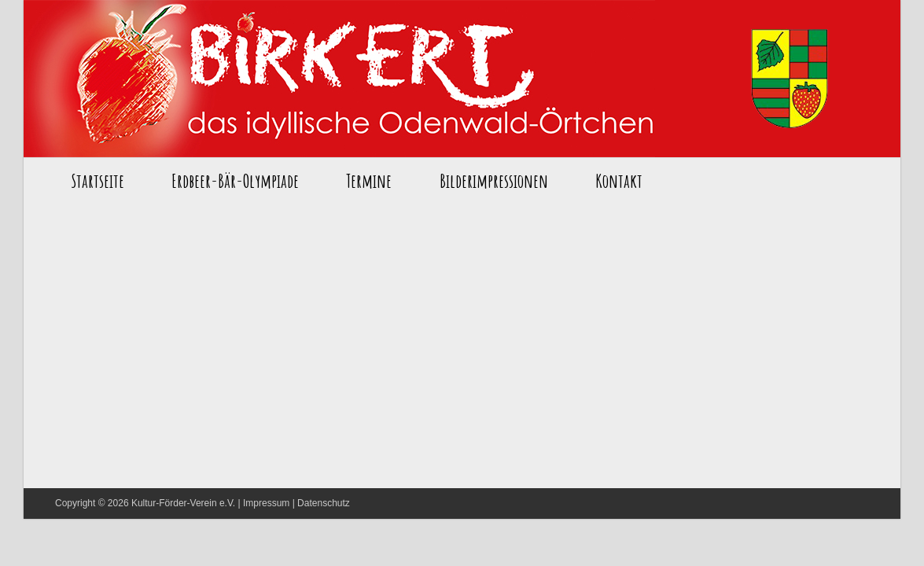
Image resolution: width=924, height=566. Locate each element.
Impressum (266, 503)
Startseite (339, 79)
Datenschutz (324, 503)
